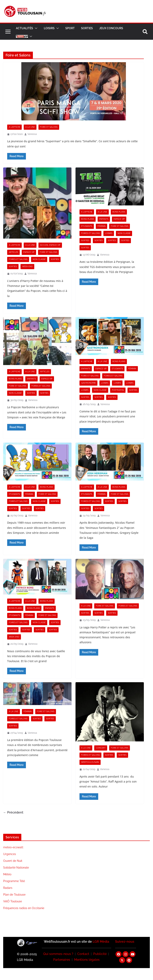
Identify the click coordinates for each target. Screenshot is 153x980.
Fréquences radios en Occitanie (24, 908)
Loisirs (49, 28)
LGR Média (101, 942)
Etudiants (87, 226)
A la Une (30, 127)
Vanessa (32, 134)
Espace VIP (29, 252)
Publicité (100, 954)
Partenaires (62, 960)
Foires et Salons (18, 259)
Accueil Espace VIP (50, 245)
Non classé (39, 259)
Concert (101, 748)
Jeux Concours (111, 28)
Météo (7, 874)
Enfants (104, 219)
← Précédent (13, 812)
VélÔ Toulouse (13, 901)
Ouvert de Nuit (13, 861)
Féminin (102, 226)
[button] (35, 28)
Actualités (25, 28)
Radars (8, 888)
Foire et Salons (49, 127)
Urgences (10, 854)
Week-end (27, 267)
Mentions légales (87, 960)
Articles (13, 252)
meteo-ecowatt (13, 847)
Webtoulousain (90, 762)
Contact (83, 954)
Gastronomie (88, 383)
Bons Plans (119, 212)
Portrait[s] (118, 390)
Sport (70, 28)
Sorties (87, 28)
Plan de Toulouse (14, 895)
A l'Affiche (14, 127)
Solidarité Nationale (16, 868)
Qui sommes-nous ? (58, 954)
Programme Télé (14, 881)
